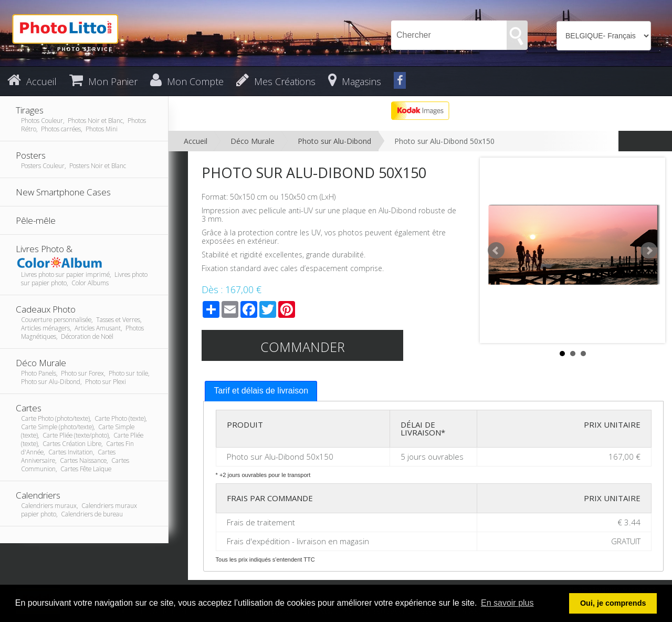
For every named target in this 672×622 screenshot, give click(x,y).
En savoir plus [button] (507, 603)
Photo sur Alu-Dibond (334, 141)
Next (649, 251)
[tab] (261, 391)
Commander (303, 347)
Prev (496, 251)
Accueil (196, 141)
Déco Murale (253, 141)
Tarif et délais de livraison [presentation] (261, 391)
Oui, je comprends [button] (613, 603)
